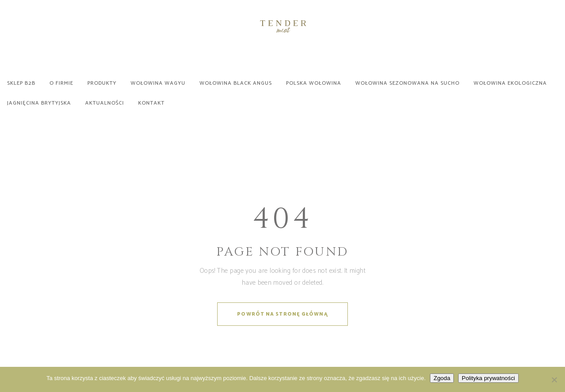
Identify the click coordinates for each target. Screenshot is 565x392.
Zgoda (442, 378)
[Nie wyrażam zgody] (554, 380)
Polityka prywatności (488, 378)
